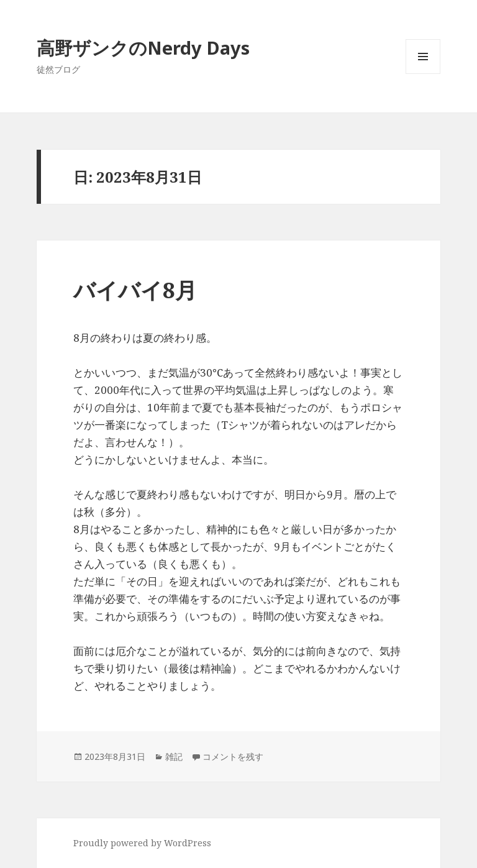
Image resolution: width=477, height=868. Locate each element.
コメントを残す (233, 756)
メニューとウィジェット (423, 74)
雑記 (174, 756)
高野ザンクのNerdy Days (143, 48)
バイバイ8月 (135, 290)
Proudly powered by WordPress (142, 843)
